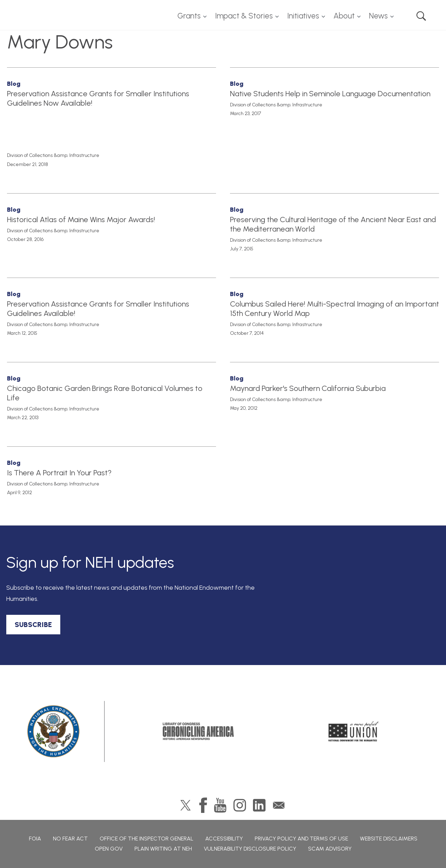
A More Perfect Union (354, 731)
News (378, 16)
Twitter (186, 805)
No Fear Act (70, 839)
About (344, 16)
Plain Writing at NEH (163, 849)
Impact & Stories (244, 16)
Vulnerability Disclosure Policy (250, 849)
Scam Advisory (330, 849)
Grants (189, 16)
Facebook (203, 805)
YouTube (220, 805)
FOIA (35, 839)
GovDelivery (279, 805)
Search (421, 16)
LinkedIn (259, 805)
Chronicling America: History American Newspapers (198, 731)
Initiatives (303, 16)
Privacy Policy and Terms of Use (301, 839)
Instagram (240, 805)
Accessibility (224, 839)
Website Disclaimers (389, 839)
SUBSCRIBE (33, 625)
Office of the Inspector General (147, 839)
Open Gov (109, 849)
